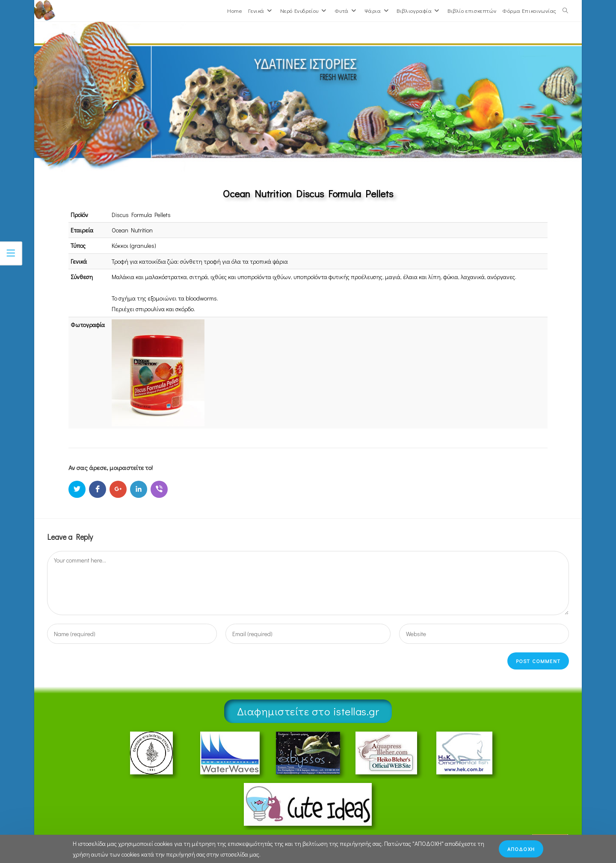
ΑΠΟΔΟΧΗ (521, 849)
